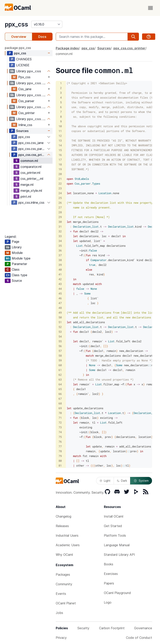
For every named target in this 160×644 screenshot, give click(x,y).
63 (60, 379)
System (141, 481)
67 (60, 399)
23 (60, 188)
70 (60, 413)
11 (60, 131)
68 (60, 403)
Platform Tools (115, 535)
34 (60, 241)
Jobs (59, 613)
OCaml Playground (117, 593)
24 (60, 193)
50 (60, 317)
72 (60, 422)
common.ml (29, 161)
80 (60, 461)
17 (60, 160)
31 (60, 227)
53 (60, 332)
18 (60, 164)
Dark (122, 481)
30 (60, 222)
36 (60, 250)
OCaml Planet (66, 603)
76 (60, 442)
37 (60, 255)
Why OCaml (64, 555)
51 (60, 322)
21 (60, 179)
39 (60, 265)
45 (60, 293)
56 (60, 346)
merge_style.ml (31, 191)
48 (60, 308)
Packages (63, 575)
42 (60, 279)
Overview (19, 37)
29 (60, 217)
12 (60, 136)
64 (60, 384)
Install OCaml (114, 516)
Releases (62, 526)
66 (60, 394)
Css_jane (25, 89)
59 (60, 360)
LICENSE (23, 65)
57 (60, 351)
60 (60, 365)
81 (60, 465)
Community (64, 584)
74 (60, 432)
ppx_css (16, 24)
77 (60, 446)
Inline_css (25, 125)
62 (60, 375)
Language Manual (117, 545)
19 (60, 169)
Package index (67, 48)
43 (60, 284)
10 (60, 126)
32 (60, 231)
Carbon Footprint (112, 628)
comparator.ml (31, 167)
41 (60, 274)
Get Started (113, 526)
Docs (42, 37)
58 (60, 356)
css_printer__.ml (32, 179)
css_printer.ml (30, 173)
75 (60, 437)
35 (60, 246)
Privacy (61, 638)
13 (60, 140)
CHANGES (24, 59)
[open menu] (150, 8)
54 (60, 336)
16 (60, 155)
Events (61, 594)
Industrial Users (67, 535)
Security (83, 628)
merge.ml (27, 185)
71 (60, 418)
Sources (22, 131)
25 (60, 198)
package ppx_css (18, 48)
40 (60, 270)
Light (105, 481)
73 (60, 427)
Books (109, 564)
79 (60, 456)
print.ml (26, 197)
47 (60, 303)
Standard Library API (119, 555)
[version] (47, 24)
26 (60, 203)
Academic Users (68, 545)
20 (60, 174)
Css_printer (26, 113)
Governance (143, 628)
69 (60, 408)
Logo (108, 602)
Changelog (63, 516)
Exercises (111, 574)
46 (60, 298)
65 (60, 389)
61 (60, 370)
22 (60, 184)
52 (60, 327)
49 (60, 313)
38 (60, 260)
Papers (109, 583)
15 (60, 150)
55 (60, 341)
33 (60, 236)
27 (60, 207)
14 (60, 145)
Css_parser (26, 101)
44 (60, 289)
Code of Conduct (139, 638)
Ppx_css (24, 77)
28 (60, 212)
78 (60, 451)
